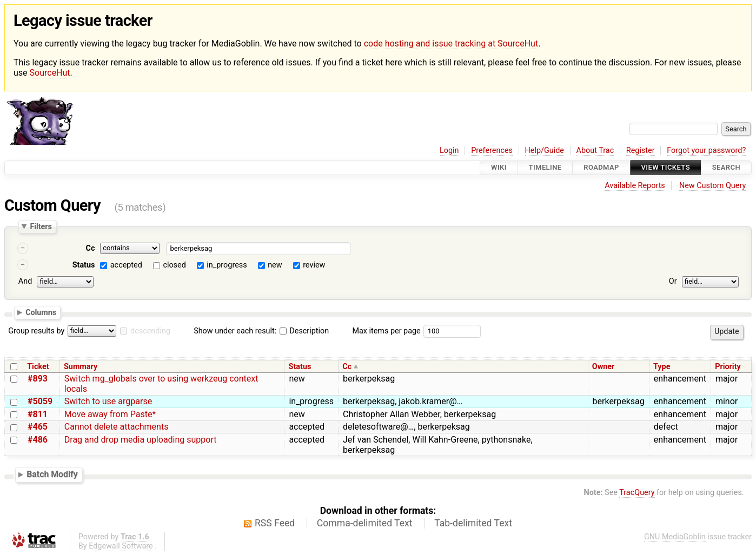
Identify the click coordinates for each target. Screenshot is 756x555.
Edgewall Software (121, 546)
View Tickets (666, 168)
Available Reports (635, 186)
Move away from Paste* (110, 414)
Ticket (38, 367)
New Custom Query (712, 186)
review (314, 265)
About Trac (595, 151)
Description (304, 331)
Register (641, 151)
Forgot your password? (706, 151)
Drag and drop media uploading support (141, 440)
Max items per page (386, 331)
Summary (81, 367)
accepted (126, 265)
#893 (38, 379)
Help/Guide (545, 151)
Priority (728, 367)
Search (726, 168)
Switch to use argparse (108, 401)
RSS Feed (275, 523)
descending (150, 331)
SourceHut (50, 73)
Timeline (545, 168)
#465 (38, 427)
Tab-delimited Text (473, 523)
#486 (38, 440)
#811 (38, 414)
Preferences (492, 151)
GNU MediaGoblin (675, 537)
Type (662, 367)
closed (174, 265)
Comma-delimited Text (365, 523)
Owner (604, 367)
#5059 (40, 401)
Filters (41, 226)
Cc (91, 248)
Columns (41, 312)
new (275, 265)
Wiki (499, 168)
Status (84, 265)
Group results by (36, 331)
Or (673, 281)
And (25, 281)
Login (449, 151)
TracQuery (637, 493)
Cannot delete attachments (117, 427)
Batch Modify (52, 474)
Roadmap (601, 168)
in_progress (227, 265)
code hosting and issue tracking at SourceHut (451, 44)
